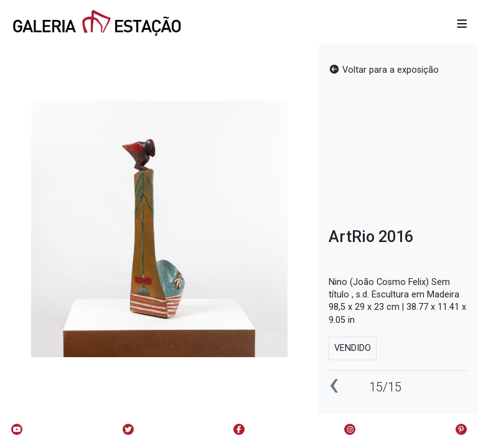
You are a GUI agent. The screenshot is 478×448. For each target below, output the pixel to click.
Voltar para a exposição (384, 70)
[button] (462, 25)
